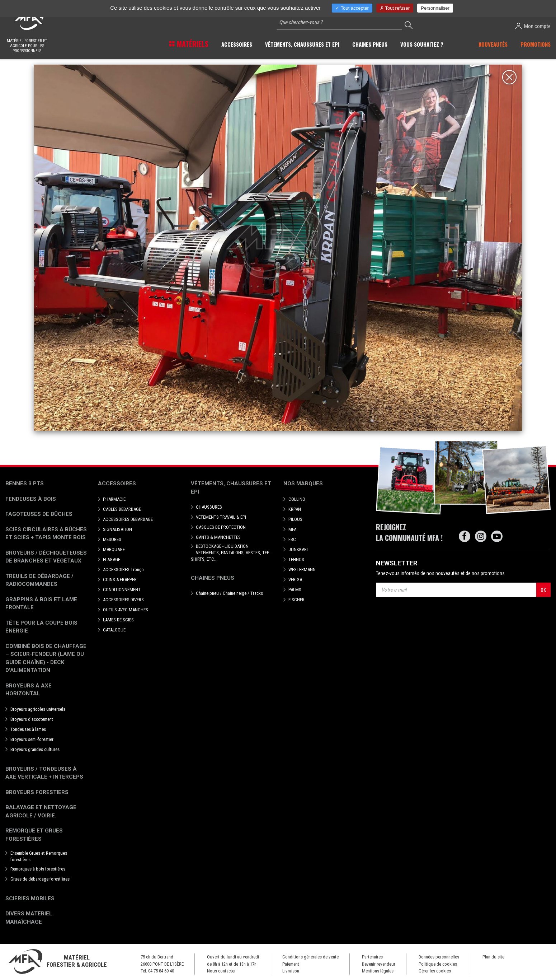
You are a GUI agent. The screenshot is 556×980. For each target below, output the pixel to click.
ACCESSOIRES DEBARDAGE (128, 519)
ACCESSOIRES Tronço (123, 570)
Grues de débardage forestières (40, 879)
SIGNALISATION (117, 529)
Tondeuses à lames (28, 729)
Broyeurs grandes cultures (35, 749)
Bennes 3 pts (25, 484)
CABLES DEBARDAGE (122, 509)
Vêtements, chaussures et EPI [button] (302, 44)
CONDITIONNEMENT (122, 590)
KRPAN (295, 509)
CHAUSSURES (209, 507)
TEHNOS (296, 559)
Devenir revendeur (379, 964)
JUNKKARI (298, 549)
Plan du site (493, 957)
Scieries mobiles (30, 899)
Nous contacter (221, 971)
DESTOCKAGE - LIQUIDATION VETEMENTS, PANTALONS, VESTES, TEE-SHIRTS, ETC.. (230, 553)
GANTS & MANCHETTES (218, 537)
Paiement (291, 964)
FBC (292, 539)
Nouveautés (493, 44)
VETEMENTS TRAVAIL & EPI (221, 517)
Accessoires (117, 484)
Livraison (291, 971)
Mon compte (533, 26)
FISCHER (296, 600)
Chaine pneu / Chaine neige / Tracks (229, 593)
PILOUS (295, 519)
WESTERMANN (302, 570)
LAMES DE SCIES (118, 620)
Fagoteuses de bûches (39, 514)
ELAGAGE (112, 559)
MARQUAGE (114, 549)
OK (543, 590)
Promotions (536, 44)
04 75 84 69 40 (161, 971)
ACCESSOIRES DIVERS (123, 600)
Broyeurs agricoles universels (38, 709)
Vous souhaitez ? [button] (422, 44)
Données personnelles (439, 957)
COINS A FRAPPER (120, 580)
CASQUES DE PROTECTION (221, 527)
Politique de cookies (438, 964)
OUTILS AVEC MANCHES (126, 610)
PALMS (295, 590)
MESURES (112, 539)
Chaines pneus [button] (370, 44)
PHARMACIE (114, 499)
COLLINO (297, 499)
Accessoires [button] (237, 44)
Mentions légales (378, 971)
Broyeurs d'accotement (32, 719)
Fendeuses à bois (31, 499)
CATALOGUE (114, 630)
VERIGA (295, 580)
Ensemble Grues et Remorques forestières (39, 856)
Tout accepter (352, 8)
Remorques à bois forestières (38, 869)
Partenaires (372, 957)
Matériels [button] (192, 44)
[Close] (509, 77)
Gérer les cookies (435, 971)
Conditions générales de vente (310, 957)
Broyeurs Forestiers (37, 792)
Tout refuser (395, 8)
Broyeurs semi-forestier (32, 739)
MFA (292, 529)
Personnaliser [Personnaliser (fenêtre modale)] (435, 8)
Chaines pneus (213, 578)
